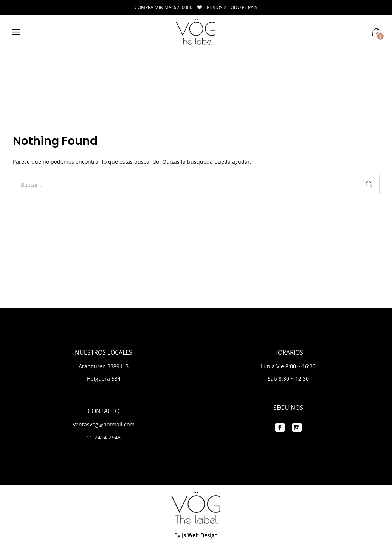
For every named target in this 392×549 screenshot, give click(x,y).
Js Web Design (200, 535)
